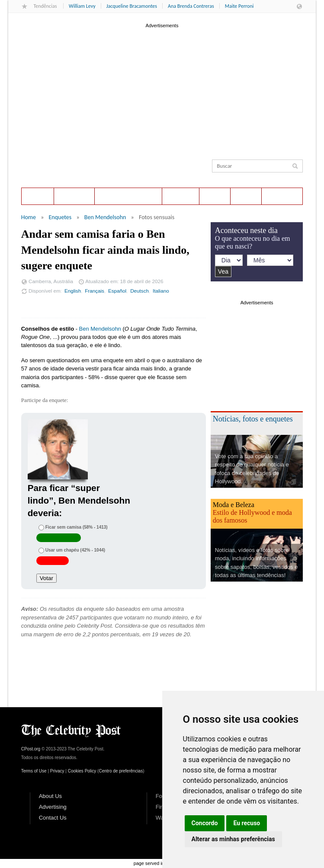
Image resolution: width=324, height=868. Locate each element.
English (73, 291)
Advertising (53, 807)
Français (95, 291)
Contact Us (53, 818)
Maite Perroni (239, 6)
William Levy (82, 6)
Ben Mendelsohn (105, 217)
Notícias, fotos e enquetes (253, 419)
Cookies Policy (82, 771)
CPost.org (31, 749)
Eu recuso (247, 823)
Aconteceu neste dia (128, 196)
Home (38, 196)
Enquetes (74, 196)
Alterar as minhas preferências (233, 839)
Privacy (57, 771)
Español (117, 291)
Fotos (215, 196)
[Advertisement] (162, 90)
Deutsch (140, 291)
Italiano (161, 291)
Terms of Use (34, 771)
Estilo (246, 196)
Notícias (181, 196)
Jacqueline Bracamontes (132, 6)
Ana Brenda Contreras (191, 6)
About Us (50, 796)
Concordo (205, 823)
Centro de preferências (121, 771)
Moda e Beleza (234, 505)
